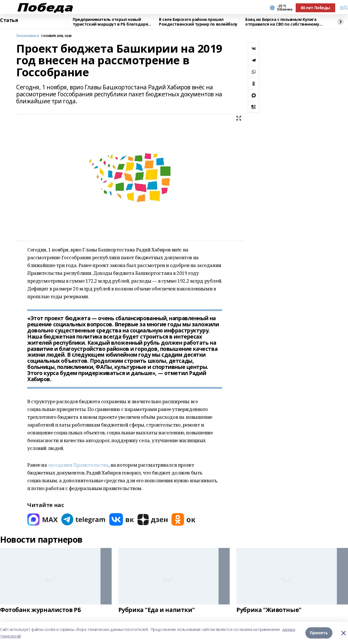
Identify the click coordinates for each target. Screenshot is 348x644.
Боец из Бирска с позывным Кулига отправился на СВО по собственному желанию (282, 22)
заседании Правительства (78, 465)
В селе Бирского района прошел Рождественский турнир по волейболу (198, 22)
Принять (319, 633)
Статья (9, 20)
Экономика (27, 36)
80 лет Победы (315, 8)
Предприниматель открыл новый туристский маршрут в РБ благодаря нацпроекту (110, 22)
